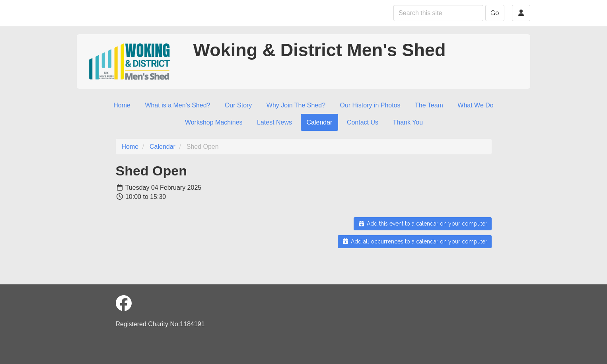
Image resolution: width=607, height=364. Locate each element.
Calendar (320, 122)
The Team (429, 105)
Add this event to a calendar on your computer (423, 224)
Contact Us (363, 122)
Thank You (408, 122)
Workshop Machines (214, 122)
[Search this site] (438, 13)
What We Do (475, 105)
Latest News (274, 122)
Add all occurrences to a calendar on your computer (415, 241)
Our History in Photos (370, 105)
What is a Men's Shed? (177, 105)
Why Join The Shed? (296, 105)
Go (495, 13)
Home (122, 105)
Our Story (238, 105)
